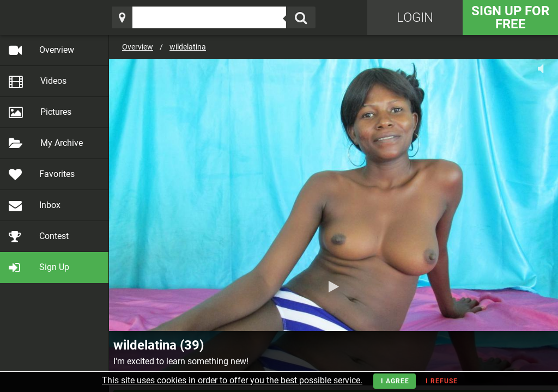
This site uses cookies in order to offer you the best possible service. (232, 380)
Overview (138, 47)
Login (415, 17)
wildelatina (188, 47)
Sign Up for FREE (510, 17)
